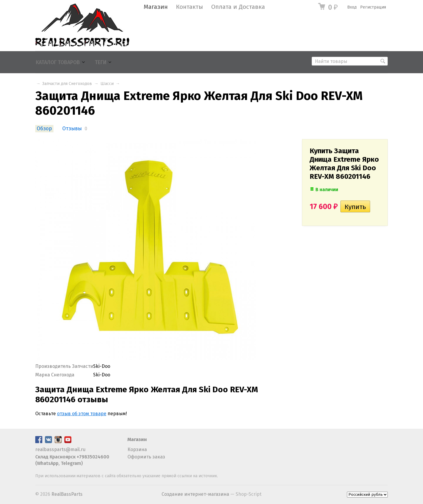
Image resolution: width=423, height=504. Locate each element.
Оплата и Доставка (238, 7)
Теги (101, 62)
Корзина (137, 449)
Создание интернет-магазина (195, 494)
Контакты (189, 7)
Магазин (156, 7)
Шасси (107, 84)
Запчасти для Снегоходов (67, 84)
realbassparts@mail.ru (60, 449)
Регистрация (373, 7)
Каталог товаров (58, 62)
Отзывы (72, 129)
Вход (352, 7)
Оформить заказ (146, 457)
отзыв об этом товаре (82, 414)
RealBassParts (67, 494)
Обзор (44, 129)
